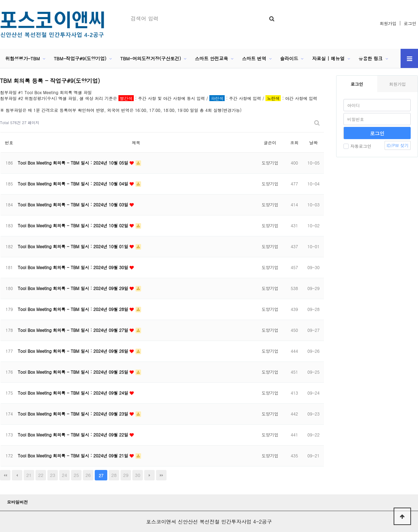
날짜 (313, 142)
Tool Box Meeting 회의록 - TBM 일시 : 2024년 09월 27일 (74, 330)
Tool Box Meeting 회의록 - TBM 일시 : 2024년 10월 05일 (74, 163)
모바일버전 (17, 502)
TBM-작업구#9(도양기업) (80, 58)
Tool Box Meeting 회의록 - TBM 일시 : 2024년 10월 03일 (74, 204)
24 (65, 475)
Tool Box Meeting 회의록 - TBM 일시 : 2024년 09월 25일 (74, 372)
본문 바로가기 (0, 0)
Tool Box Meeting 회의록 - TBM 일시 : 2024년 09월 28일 (74, 309)
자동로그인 (357, 146)
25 (76, 475)
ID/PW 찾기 (398, 145)
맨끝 (161, 475)
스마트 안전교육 (212, 58)
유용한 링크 (370, 58)
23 (52, 475)
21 (29, 475)
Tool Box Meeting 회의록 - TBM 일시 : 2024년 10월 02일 (74, 225)
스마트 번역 (254, 58)
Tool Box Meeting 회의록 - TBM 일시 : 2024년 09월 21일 (74, 455)
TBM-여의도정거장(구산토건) (150, 58)
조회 (294, 142)
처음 (5, 475)
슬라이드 (289, 58)
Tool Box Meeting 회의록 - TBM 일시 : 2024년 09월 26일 (74, 351)
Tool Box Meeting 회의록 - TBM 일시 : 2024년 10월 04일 (74, 184)
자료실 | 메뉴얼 (328, 58)
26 (88, 475)
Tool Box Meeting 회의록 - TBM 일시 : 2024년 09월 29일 (74, 288)
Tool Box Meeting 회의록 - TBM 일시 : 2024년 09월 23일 (74, 414)
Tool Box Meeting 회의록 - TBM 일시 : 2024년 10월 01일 (74, 246)
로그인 (410, 23)
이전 (17, 475)
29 (126, 475)
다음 (149, 475)
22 (41, 475)
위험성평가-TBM (22, 58)
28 (114, 475)
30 (138, 475)
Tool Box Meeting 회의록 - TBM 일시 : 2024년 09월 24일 (74, 393)
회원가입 (388, 23)
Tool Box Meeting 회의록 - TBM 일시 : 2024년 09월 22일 (74, 435)
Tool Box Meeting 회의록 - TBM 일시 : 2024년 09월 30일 (74, 267)
